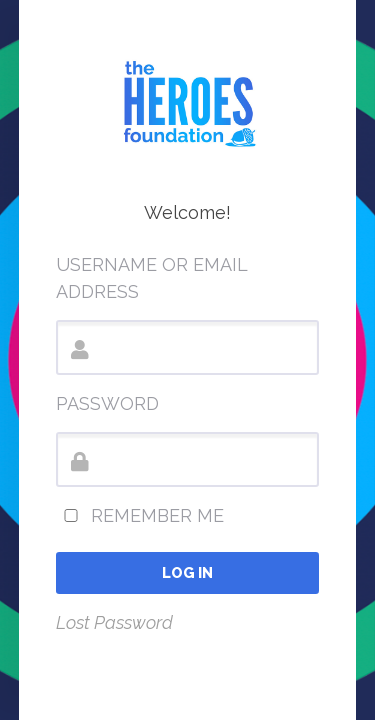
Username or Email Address (151, 278)
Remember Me (140, 515)
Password (107, 403)
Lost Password (114, 622)
